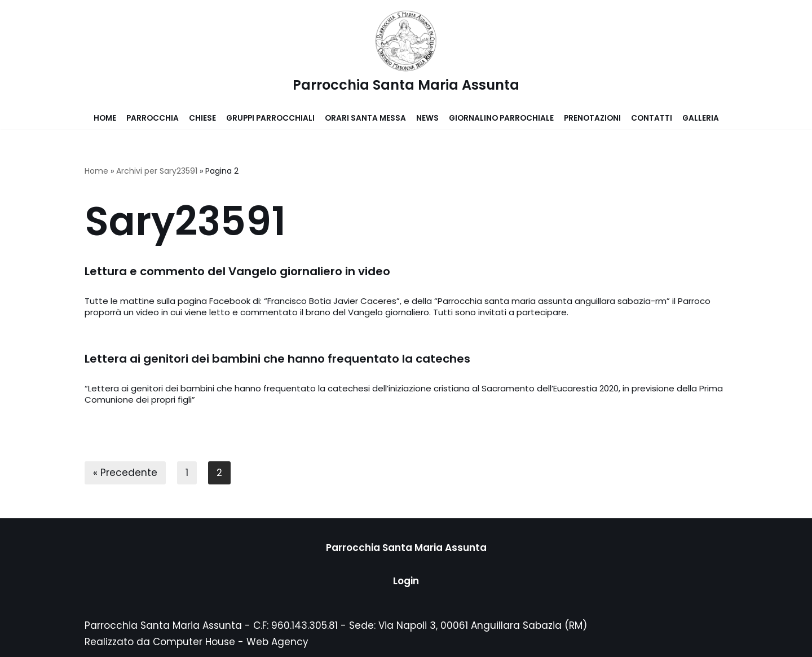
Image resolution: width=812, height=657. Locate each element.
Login (406, 581)
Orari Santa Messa (365, 118)
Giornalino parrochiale (501, 118)
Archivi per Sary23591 (157, 171)
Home (105, 118)
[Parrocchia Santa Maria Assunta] (406, 54)
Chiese (202, 118)
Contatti (652, 118)
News (427, 118)
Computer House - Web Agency (231, 642)
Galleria (701, 118)
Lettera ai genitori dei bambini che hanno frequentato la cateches (277, 359)
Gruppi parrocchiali (270, 118)
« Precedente (125, 473)
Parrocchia (153, 118)
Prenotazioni (592, 118)
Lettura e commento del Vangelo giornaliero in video (237, 271)
